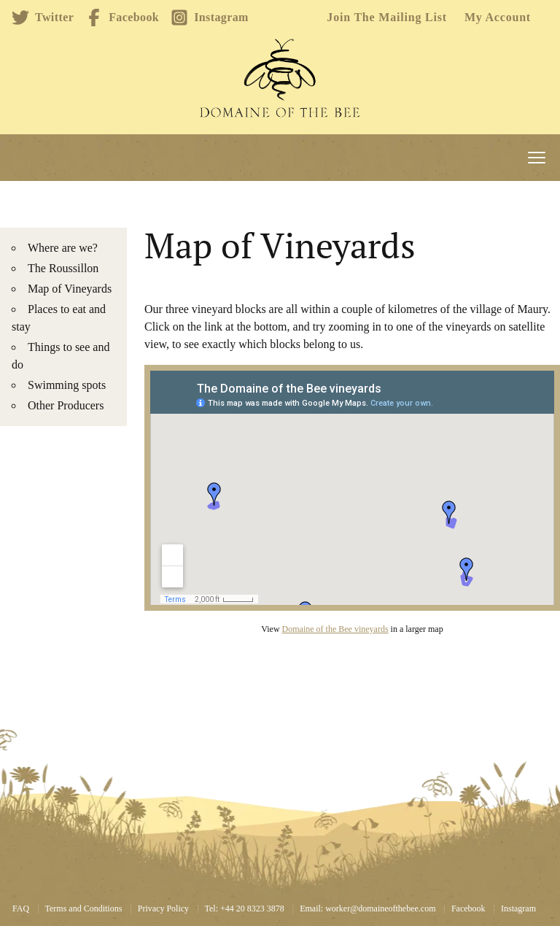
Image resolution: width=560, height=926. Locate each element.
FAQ (21, 908)
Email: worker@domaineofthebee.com (367, 908)
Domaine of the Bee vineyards (335, 629)
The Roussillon (63, 268)
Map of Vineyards (70, 289)
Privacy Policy (163, 908)
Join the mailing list (387, 17)
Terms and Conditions (84, 908)
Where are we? (63, 248)
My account (498, 17)
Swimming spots (67, 385)
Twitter (43, 18)
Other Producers (66, 405)
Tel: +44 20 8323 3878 (245, 908)
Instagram (210, 18)
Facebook (122, 18)
